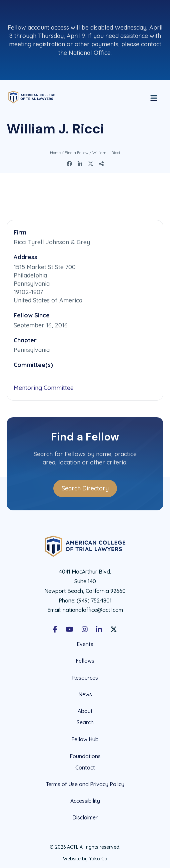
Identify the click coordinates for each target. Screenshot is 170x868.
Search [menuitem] (85, 722)
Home (55, 153)
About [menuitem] (85, 711)
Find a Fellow (76, 153)
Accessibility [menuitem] (85, 801)
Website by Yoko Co (85, 859)
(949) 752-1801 (94, 601)
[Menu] (154, 97)
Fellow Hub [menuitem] (85, 739)
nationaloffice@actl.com (93, 610)
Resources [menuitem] (85, 678)
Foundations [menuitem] (85, 756)
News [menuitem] (85, 694)
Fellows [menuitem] (85, 661)
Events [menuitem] (85, 644)
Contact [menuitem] (85, 768)
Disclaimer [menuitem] (85, 817)
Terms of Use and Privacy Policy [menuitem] (85, 784)
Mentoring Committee (44, 388)
